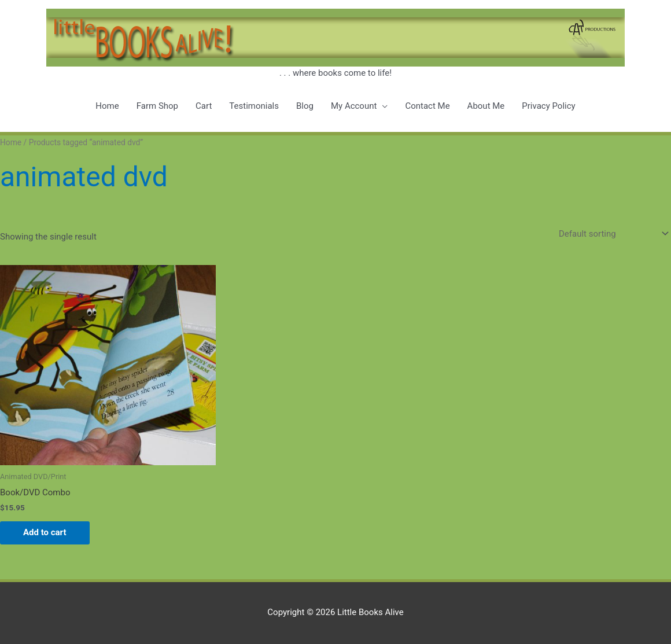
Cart (204, 106)
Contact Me (427, 106)
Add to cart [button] (45, 532)
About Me (486, 106)
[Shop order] (611, 233)
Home (107, 106)
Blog (305, 106)
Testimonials (254, 106)
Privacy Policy (548, 106)
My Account (354, 106)
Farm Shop (157, 106)
